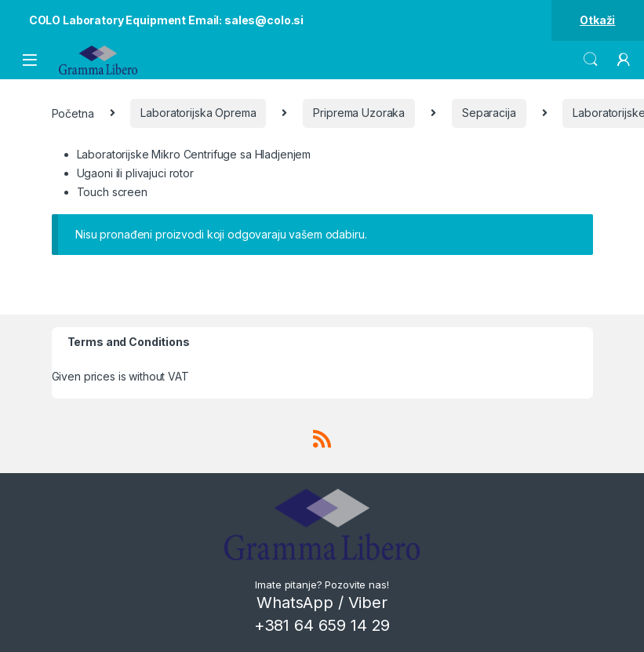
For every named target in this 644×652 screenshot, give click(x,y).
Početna (73, 113)
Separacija (489, 113)
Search (591, 60)
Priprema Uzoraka (359, 113)
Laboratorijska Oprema (198, 113)
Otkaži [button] (597, 20)
